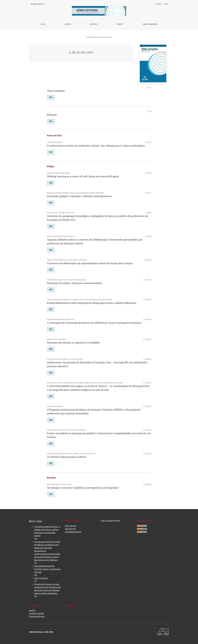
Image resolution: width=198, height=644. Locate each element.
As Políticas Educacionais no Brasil (66, 457)
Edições (68, 24)
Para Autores (70, 529)
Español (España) (36, 613)
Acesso (166, 4)
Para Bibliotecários (73, 532)
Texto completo (41, 578)
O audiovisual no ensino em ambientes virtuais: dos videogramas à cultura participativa (96, 146)
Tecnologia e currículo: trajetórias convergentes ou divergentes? (83, 488)
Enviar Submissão (150, 24)
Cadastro (159, 4)
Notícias (94, 24)
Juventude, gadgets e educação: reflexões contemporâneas (79, 196)
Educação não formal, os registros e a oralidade (73, 343)
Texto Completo (56, 91)
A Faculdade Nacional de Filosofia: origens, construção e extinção (47, 569)
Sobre (119, 24)
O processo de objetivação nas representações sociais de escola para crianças (90, 263)
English (32, 610)
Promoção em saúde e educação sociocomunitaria (75, 283)
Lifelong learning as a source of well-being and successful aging (83, 176)
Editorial (52, 115)
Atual (43, 24)
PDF (51, 97)
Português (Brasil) (38, 4)
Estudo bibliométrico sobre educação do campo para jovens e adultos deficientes (92, 303)
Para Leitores (71, 526)
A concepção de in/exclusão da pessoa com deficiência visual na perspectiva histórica (94, 323)
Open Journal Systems (111, 521)
